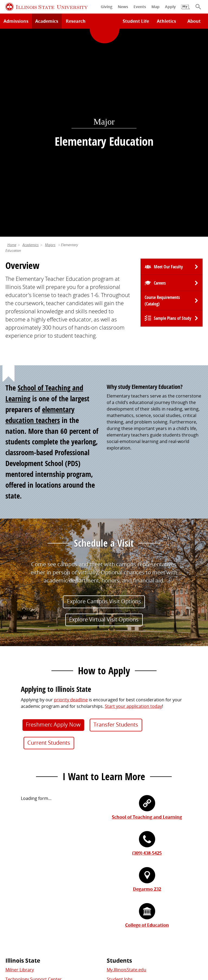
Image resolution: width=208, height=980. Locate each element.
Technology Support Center (34, 778)
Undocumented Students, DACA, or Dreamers (154, 806)
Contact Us (153, 928)
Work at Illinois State (128, 850)
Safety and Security (25, 816)
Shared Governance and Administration (147, 895)
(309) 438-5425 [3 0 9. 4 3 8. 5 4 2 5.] (147, 652)
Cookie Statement (71, 938)
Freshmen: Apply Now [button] (53, 523)
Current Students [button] (49, 541)
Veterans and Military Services (137, 816)
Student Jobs (120, 778)
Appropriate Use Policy (159, 938)
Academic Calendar (25, 806)
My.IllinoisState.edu (126, 768)
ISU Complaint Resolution (94, 945)
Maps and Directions (27, 787)
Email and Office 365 (127, 869)
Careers (160, 82)
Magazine (15, 879)
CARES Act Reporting (175, 945)
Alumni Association (25, 850)
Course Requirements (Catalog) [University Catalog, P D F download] (162, 99)
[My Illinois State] (186, 9)
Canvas (114, 797)
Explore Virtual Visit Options (104, 418)
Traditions (16, 888)
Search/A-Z (17, 797)
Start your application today (133, 505)
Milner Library (20, 768)
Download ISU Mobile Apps (33, 825)
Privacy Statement (30, 938)
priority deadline (71, 498)
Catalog (114, 787)
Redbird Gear (19, 860)
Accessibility (137, 945)
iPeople (114, 860)
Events (12, 869)
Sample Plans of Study (173, 117)
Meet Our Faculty (168, 65)
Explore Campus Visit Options (104, 400)
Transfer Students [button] (116, 523)
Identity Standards (113, 938)
